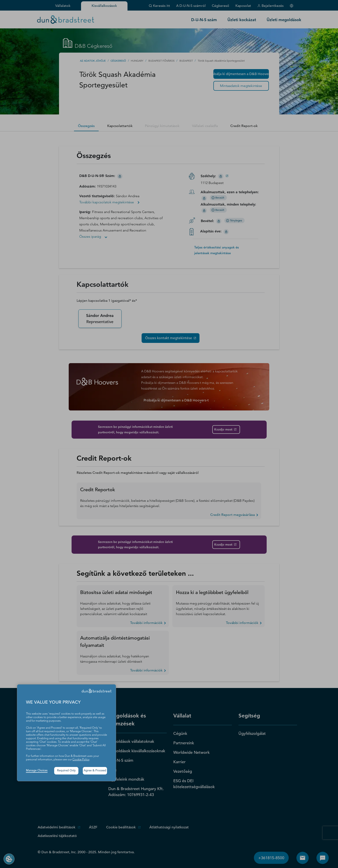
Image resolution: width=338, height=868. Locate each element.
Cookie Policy (81, 760)
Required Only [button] (66, 771)
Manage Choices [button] (37, 771)
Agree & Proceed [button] (95, 771)
